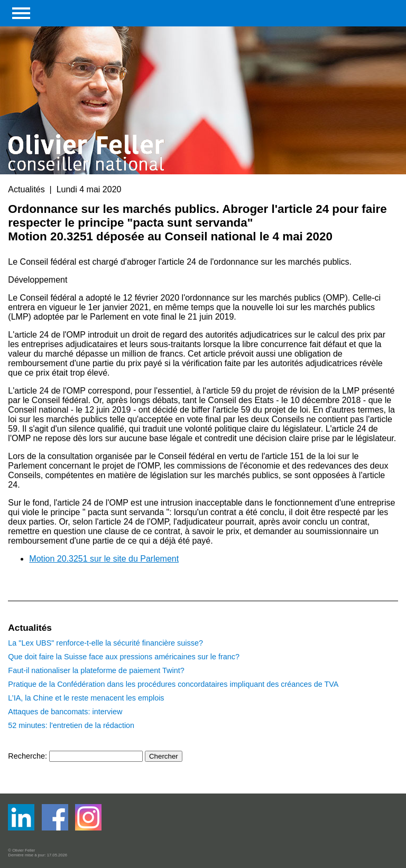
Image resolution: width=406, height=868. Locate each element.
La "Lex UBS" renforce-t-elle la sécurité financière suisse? (105, 643)
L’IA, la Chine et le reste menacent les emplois (86, 698)
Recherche (26, 756)
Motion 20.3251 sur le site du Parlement (104, 559)
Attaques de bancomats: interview (65, 712)
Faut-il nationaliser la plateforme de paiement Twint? (96, 670)
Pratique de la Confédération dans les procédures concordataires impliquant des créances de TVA (173, 684)
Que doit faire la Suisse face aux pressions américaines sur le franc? (124, 657)
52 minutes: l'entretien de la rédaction (71, 725)
